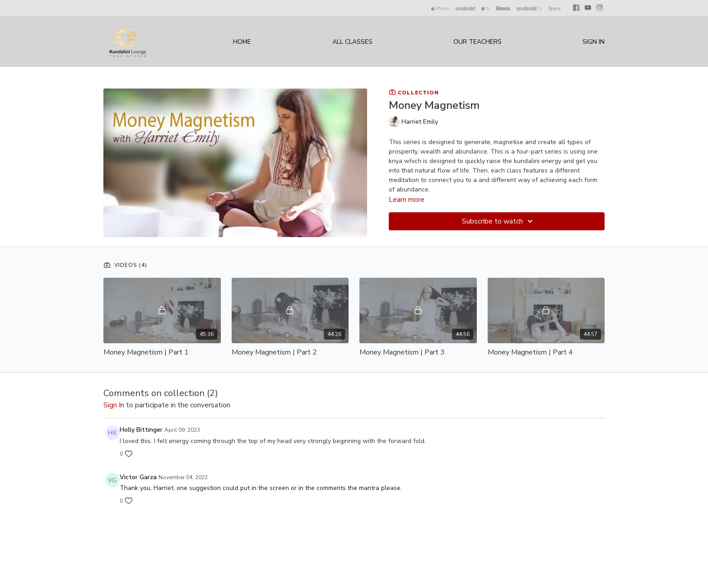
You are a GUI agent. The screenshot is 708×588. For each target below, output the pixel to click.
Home (242, 42)
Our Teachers (477, 42)
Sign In (594, 42)
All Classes (352, 42)
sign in (114, 405)
